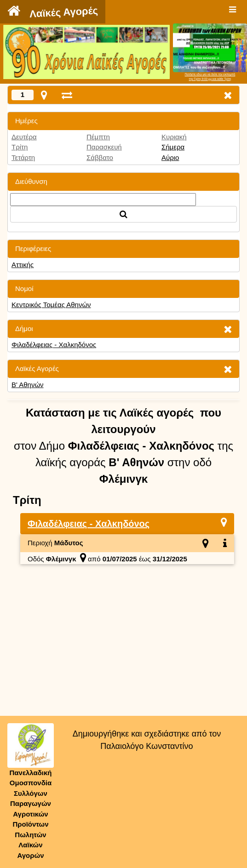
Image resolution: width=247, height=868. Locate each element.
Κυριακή (174, 137)
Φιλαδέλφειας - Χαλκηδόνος (54, 345)
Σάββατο (100, 157)
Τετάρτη (23, 157)
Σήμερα (173, 147)
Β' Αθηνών (28, 385)
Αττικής (23, 265)
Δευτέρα (24, 137)
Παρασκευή (104, 147)
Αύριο (170, 157)
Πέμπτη (98, 137)
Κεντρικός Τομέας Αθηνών (51, 305)
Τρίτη (20, 147)
